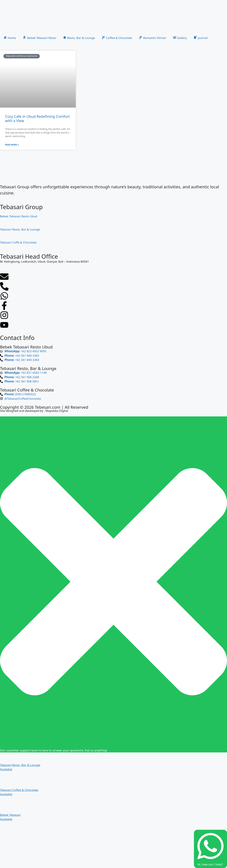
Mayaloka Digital (57, 411)
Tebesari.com (47, 407)
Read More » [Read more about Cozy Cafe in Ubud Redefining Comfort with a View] (12, 145)
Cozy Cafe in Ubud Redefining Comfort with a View (37, 119)
